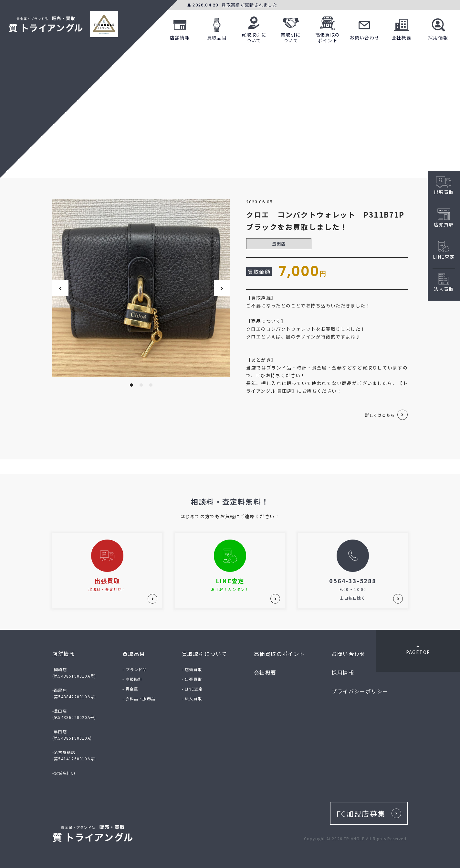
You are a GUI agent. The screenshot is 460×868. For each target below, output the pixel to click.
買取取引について (254, 28)
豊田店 (279, 244)
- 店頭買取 (192, 669)
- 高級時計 (132, 679)
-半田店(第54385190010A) (72, 735)
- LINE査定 (192, 689)
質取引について (291, 28)
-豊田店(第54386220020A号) (74, 714)
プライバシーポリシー (360, 691)
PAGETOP (418, 650)
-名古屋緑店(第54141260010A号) (74, 755)
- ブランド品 (135, 669)
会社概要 (402, 28)
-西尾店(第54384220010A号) (74, 693)
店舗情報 (180, 28)
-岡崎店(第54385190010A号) (74, 673)
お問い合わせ (364, 28)
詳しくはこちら (380, 415)
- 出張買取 (192, 679)
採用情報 (438, 28)
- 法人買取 (192, 698)
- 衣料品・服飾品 (139, 698)
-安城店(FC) (64, 773)
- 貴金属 (130, 689)
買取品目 (217, 28)
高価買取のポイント (328, 28)
